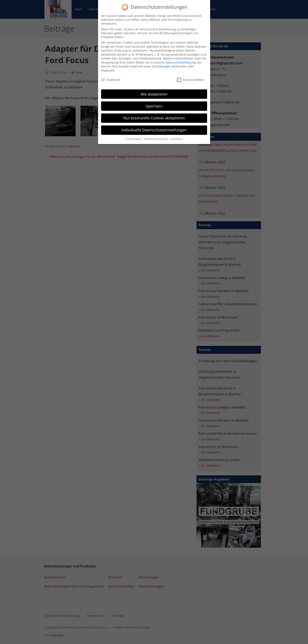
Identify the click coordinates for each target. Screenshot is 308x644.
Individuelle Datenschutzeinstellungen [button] (154, 127)
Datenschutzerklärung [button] (156, 136)
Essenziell (111, 77)
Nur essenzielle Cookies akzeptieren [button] (154, 115)
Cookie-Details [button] (134, 136)
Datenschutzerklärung (180, 60)
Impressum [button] (177, 136)
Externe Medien (191, 77)
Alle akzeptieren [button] (154, 91)
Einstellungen (161, 63)
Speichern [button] (154, 103)
